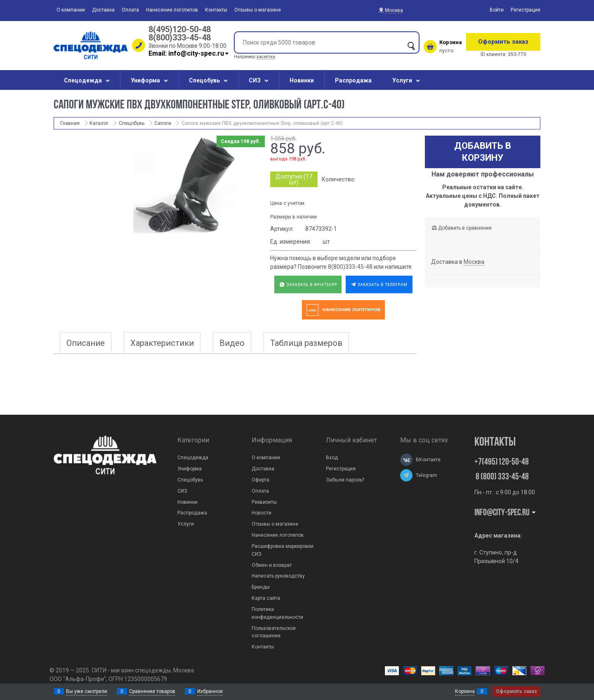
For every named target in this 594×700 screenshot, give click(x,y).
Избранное (210, 691)
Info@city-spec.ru (506, 513)
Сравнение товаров (152, 691)
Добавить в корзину (483, 152)
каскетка (266, 57)
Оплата (130, 10)
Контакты (216, 10)
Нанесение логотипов (172, 10)
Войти (497, 10)
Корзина (465, 691)
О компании (71, 10)
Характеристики (162, 343)
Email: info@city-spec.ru (189, 53)
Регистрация (526, 10)
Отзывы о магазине (258, 10)
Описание (86, 343)
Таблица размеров (306, 343)
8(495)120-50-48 (180, 29)
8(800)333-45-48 (180, 38)
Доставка (103, 10)
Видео (232, 343)
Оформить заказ (503, 42)
